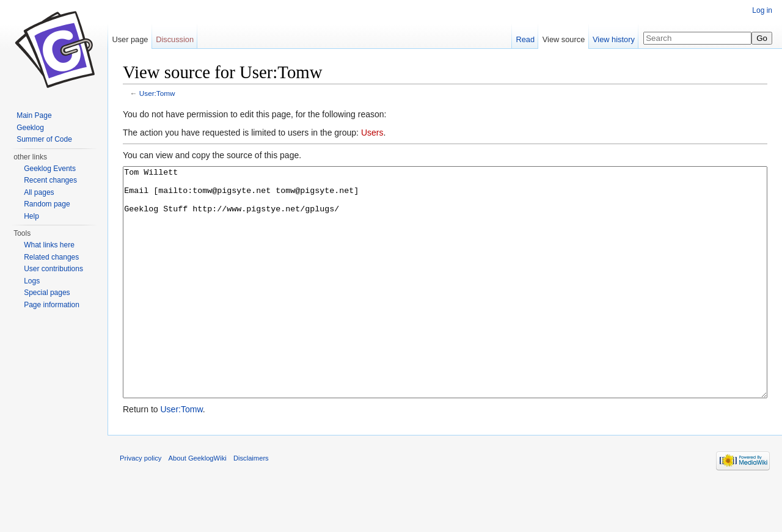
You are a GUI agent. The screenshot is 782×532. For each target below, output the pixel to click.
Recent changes (50, 180)
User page (130, 39)
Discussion (175, 39)
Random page (47, 204)
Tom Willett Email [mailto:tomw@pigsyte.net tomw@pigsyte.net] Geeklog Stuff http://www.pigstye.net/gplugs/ (445, 305)
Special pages (47, 293)
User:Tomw (157, 93)
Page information (52, 305)
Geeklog (30, 128)
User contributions (53, 269)
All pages (39, 192)
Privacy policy (141, 504)
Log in (762, 10)
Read (525, 39)
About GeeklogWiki (198, 504)
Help (31, 216)
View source (564, 39)
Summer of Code (44, 139)
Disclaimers (251, 504)
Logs (32, 281)
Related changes (51, 257)
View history (614, 39)
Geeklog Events (50, 169)
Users (372, 133)
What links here (49, 245)
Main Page (34, 115)
